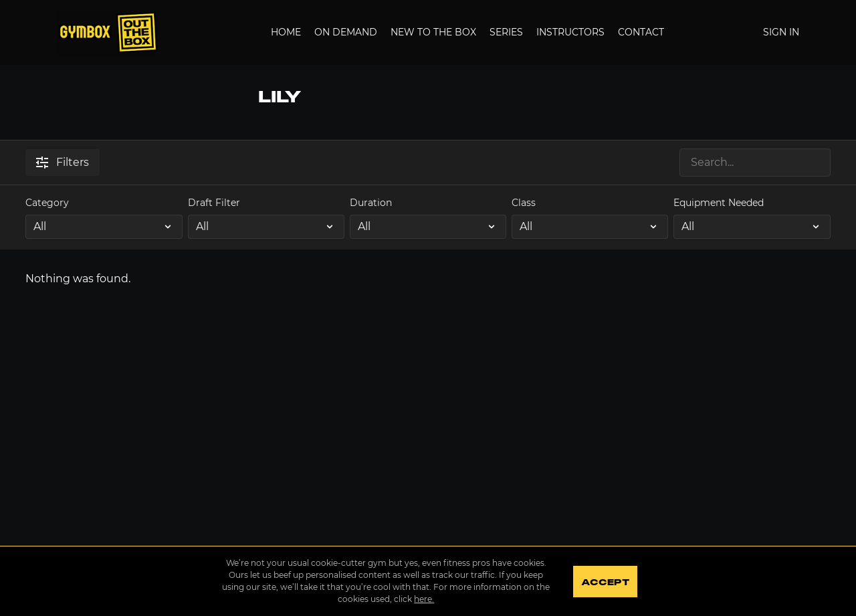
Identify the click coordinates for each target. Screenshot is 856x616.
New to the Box (433, 32)
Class (524, 203)
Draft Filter (214, 203)
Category (47, 203)
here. (424, 599)
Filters (63, 162)
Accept (605, 583)
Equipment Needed (719, 203)
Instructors (570, 32)
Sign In (781, 32)
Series (506, 32)
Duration (371, 203)
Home (286, 32)
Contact (641, 32)
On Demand (346, 32)
